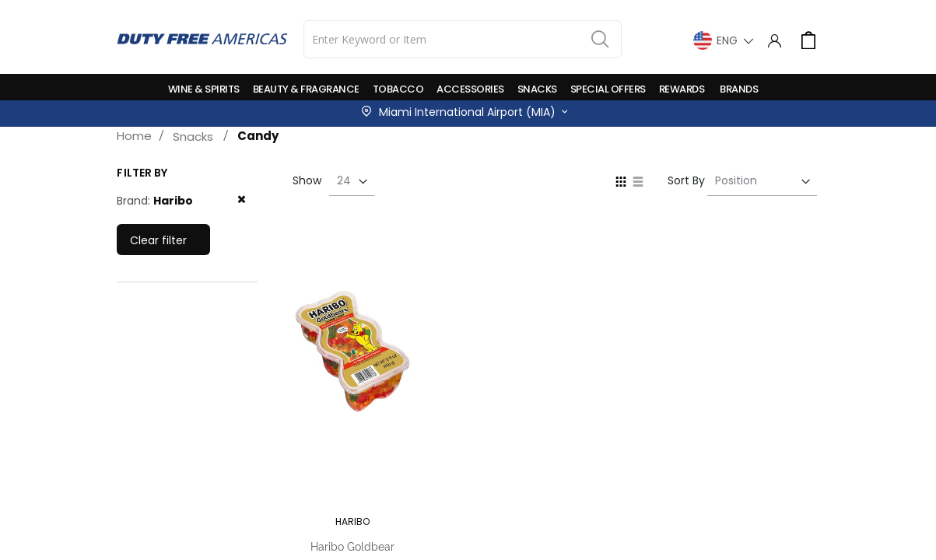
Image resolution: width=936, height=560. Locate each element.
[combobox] (463, 39)
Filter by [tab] (142, 173)
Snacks (193, 136)
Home (134, 136)
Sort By (686, 180)
